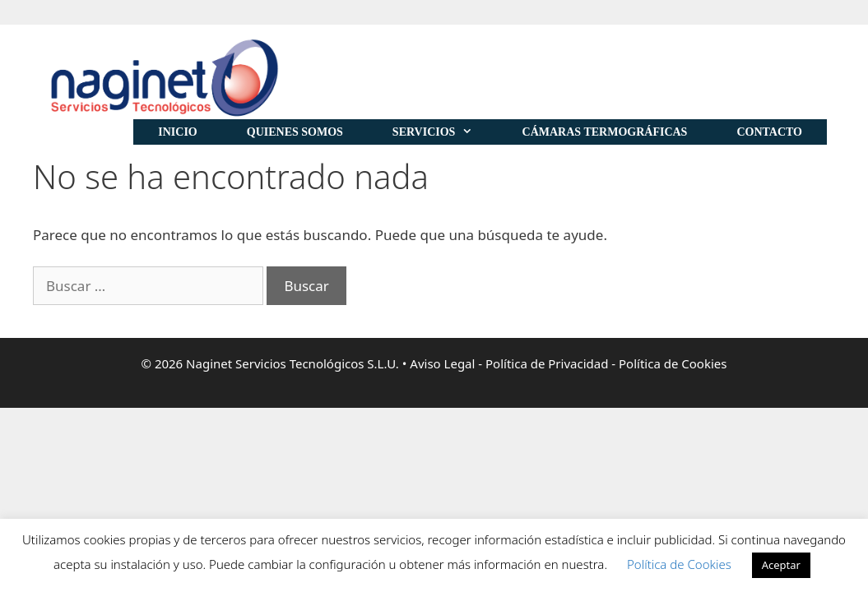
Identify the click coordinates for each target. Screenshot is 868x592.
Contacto (769, 132)
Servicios (445, 132)
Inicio (177, 132)
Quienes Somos (295, 132)
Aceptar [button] (781, 565)
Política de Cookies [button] (679, 564)
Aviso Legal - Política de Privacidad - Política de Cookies (568, 363)
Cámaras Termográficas (605, 132)
